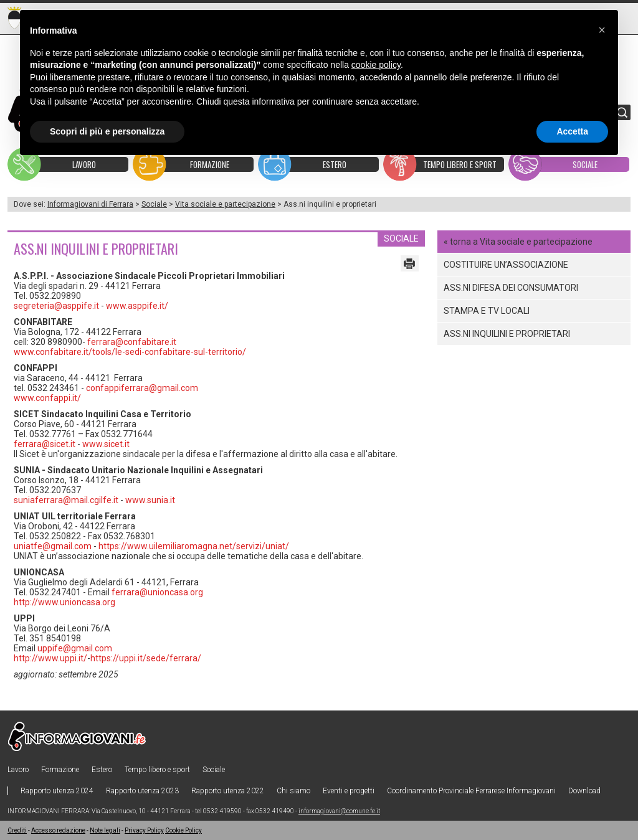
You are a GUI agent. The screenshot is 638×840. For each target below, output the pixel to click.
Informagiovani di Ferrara (90, 204)
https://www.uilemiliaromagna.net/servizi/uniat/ (194, 546)
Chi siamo (293, 791)
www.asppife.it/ (137, 306)
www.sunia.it (150, 500)
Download (584, 791)
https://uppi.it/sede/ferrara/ (146, 658)
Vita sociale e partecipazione (225, 204)
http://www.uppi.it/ (50, 658)
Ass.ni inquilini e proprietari (507, 334)
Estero (102, 770)
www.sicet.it (106, 444)
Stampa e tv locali (487, 311)
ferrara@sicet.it (45, 444)
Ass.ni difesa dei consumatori (511, 288)
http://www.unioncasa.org (64, 602)
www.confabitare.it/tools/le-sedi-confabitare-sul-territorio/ (130, 352)
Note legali (105, 830)
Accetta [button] (572, 131)
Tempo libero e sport (157, 770)
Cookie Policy (183, 830)
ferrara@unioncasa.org (157, 592)
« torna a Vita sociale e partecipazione (518, 242)
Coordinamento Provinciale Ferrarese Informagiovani (471, 791)
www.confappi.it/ (47, 398)
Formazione (60, 770)
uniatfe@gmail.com (53, 546)
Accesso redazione (58, 830)
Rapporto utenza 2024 (57, 791)
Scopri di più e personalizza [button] (107, 131)
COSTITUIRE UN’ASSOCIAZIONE (506, 265)
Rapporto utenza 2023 (142, 791)
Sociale (154, 204)
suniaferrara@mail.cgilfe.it (66, 500)
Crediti (17, 830)
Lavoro (18, 770)
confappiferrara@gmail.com (142, 388)
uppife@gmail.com (75, 648)
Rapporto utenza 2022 (228, 791)
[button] (602, 30)
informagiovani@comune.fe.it (339, 811)
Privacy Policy (144, 830)
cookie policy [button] (376, 65)
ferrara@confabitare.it (132, 342)
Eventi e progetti (349, 791)
